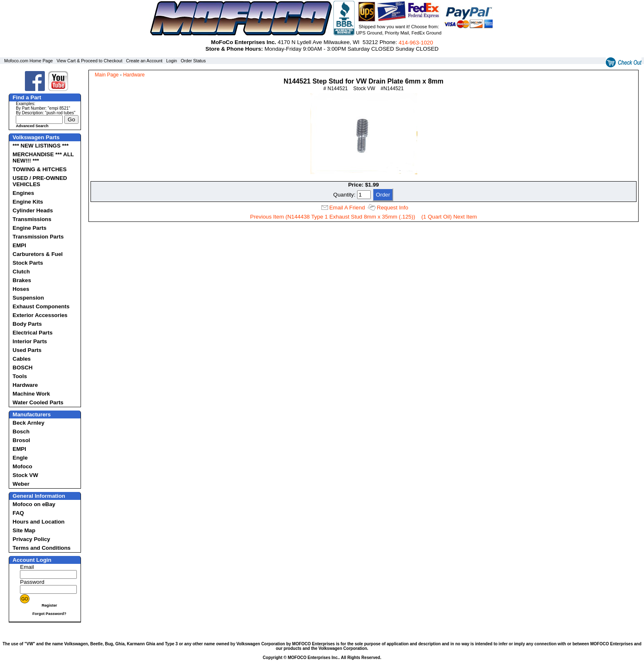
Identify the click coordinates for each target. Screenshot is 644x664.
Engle (20, 458)
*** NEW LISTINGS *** (40, 146)
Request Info (393, 208)
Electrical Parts (32, 333)
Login (171, 61)
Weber (21, 484)
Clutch (21, 272)
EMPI (19, 245)
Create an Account (144, 61)
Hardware (25, 385)
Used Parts (27, 350)
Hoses (21, 289)
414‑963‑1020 (416, 43)
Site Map (24, 530)
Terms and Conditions (42, 548)
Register (49, 605)
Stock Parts (28, 263)
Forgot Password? (49, 614)
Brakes (22, 280)
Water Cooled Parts (38, 402)
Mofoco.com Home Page (28, 61)
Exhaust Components (41, 306)
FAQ (18, 513)
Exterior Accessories (40, 315)
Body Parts (27, 324)
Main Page (107, 75)
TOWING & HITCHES (39, 169)
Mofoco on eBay (34, 504)
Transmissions (32, 219)
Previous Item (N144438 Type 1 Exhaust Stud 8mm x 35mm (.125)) (333, 217)
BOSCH (22, 368)
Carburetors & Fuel (38, 254)
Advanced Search (32, 126)
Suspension (28, 298)
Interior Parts (30, 341)
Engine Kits (28, 202)
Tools (20, 376)
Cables (22, 359)
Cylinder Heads (33, 210)
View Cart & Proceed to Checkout (89, 61)
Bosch (21, 432)
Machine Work (31, 394)
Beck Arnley (28, 423)
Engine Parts (29, 228)
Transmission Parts (38, 237)
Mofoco (22, 466)
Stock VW (25, 475)
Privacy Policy (31, 539)
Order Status (193, 61)
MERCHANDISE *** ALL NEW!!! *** (43, 157)
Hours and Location (38, 522)
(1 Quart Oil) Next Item (449, 217)
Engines (23, 193)
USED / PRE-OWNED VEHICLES (40, 181)
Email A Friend (347, 208)
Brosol (21, 440)
